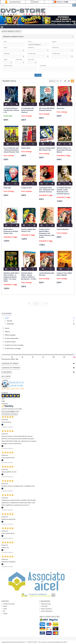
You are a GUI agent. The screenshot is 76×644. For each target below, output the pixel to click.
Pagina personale (46, 604)
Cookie (5, 609)
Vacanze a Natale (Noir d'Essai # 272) (28, 230)
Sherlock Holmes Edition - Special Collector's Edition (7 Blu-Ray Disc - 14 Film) (29, 276)
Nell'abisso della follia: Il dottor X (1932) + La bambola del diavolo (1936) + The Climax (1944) (11, 277)
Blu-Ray (10, 321)
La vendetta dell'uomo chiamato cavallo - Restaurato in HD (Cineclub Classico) (64, 191)
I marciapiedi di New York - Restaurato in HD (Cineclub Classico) (47, 190)
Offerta (7, 332)
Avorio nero (60, 108)
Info (4, 611)
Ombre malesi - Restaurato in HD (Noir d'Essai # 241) (11, 231)
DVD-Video (11, 324)
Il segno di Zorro (27, 188)
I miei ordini (44, 606)
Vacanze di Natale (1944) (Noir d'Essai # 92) (47, 149)
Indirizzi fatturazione (47, 611)
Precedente (6, 414)
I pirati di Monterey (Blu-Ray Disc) (47, 274)
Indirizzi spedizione (46, 609)
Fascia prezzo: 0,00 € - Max (10, 359)
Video (7, 318)
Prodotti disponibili (12, 338)
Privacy (5, 606)
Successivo (14, 414)
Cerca (38, 75)
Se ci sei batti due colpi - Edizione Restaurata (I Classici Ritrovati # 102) (11, 150)
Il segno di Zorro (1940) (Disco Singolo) (64, 274)
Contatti (5, 614)
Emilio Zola (7, 188)
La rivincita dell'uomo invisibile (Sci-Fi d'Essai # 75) (11, 110)
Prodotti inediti (10, 342)
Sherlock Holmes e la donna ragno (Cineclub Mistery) (64, 150)
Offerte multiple (10, 335)
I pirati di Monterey (63, 229)
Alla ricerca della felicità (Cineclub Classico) (47, 109)
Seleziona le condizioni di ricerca (13, 37)
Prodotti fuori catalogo (13, 348)
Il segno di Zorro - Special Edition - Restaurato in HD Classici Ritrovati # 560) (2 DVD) (47, 233)
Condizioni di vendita (9, 604)
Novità (7, 328)
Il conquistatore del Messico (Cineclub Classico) (28, 110)
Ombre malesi (26, 148)
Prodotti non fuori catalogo (14, 345)
